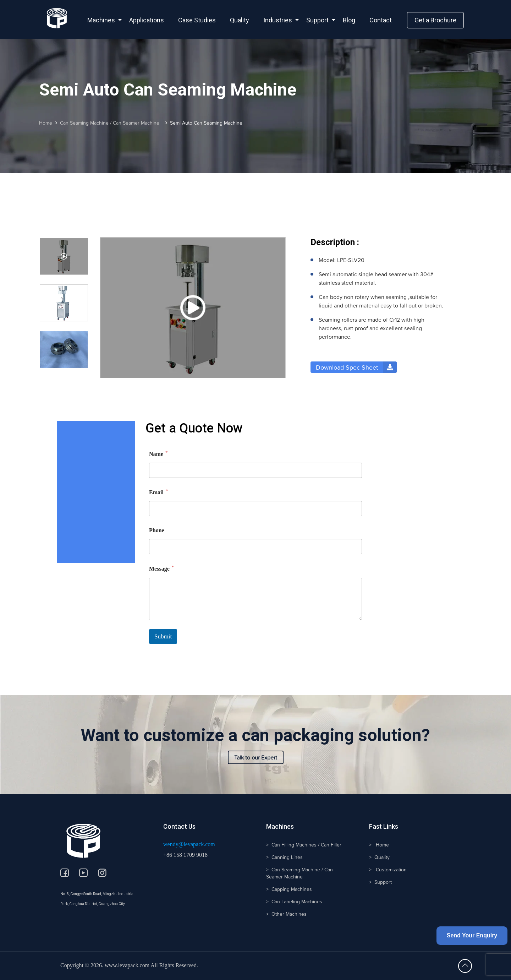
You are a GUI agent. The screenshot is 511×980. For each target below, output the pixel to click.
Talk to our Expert (256, 757)
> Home (379, 845)
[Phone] (255, 547)
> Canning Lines (284, 857)
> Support (380, 882)
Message (161, 568)
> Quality (379, 857)
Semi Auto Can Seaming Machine (206, 123)
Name (158, 454)
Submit (163, 636)
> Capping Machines (289, 889)
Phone (157, 530)
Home (46, 123)
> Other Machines (286, 914)
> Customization (388, 870)
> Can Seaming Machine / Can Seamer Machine (300, 873)
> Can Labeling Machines (294, 902)
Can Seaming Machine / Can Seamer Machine (111, 123)
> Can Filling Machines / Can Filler (304, 845)
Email (158, 492)
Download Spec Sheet (356, 367)
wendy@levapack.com (189, 844)
